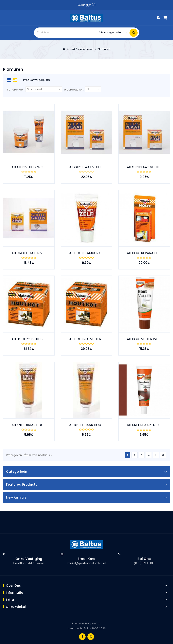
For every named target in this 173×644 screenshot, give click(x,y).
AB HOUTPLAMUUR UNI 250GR (92, 253)
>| (163, 455)
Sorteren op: (15, 90)
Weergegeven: (74, 90)
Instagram (91, 637)
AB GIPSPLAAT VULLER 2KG (90, 167)
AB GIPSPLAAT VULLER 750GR (150, 167)
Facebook (82, 637)
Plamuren (104, 49)
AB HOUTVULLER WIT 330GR (149, 339)
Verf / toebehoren (82, 49)
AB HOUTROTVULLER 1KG (31, 339)
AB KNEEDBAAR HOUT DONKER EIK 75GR (43, 425)
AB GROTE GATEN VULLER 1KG (35, 253)
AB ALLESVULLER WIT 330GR (33, 167)
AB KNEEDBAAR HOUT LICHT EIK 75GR (98, 425)
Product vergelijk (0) (37, 80)
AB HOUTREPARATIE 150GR (148, 253)
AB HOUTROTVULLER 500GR (91, 339)
